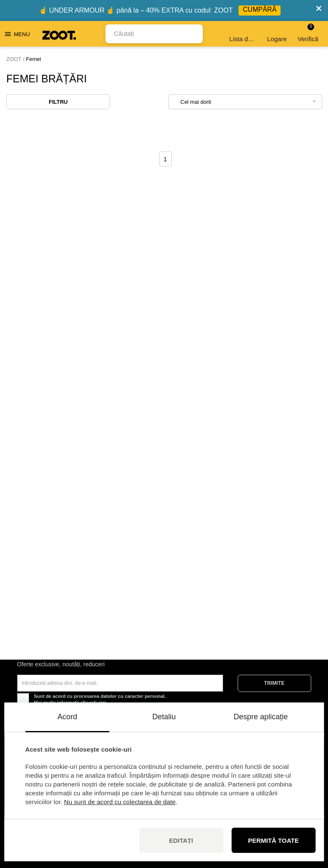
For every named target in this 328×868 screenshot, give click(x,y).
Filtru (58, 102)
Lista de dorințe (243, 34)
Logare (277, 34)
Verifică (308, 33)
